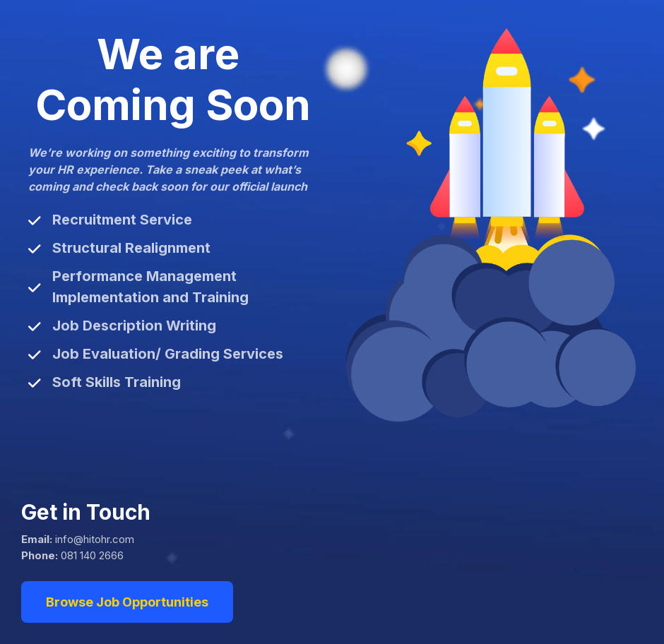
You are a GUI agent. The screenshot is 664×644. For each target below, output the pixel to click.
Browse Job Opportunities (127, 602)
